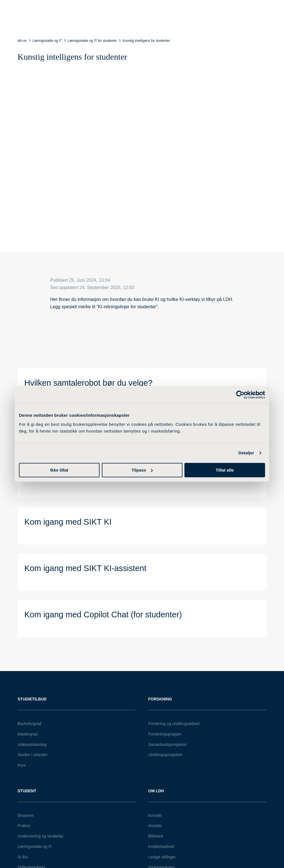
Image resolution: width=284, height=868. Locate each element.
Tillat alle (225, 470)
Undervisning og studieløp (40, 836)
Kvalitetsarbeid (161, 847)
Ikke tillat (59, 470)
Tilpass (142, 470)
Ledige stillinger (162, 857)
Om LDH (156, 791)
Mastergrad (28, 734)
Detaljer (246, 453)
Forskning (160, 699)
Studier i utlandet (32, 755)
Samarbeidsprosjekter (167, 745)
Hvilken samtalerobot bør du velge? (88, 383)
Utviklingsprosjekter (165, 755)
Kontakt (155, 815)
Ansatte (155, 826)
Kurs (22, 765)
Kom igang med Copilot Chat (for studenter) (103, 615)
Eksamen (26, 815)
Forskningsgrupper (165, 734)
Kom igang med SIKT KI (68, 522)
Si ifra (23, 857)
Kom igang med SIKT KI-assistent (85, 568)
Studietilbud (32, 699)
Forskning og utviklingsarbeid (174, 724)
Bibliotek (156, 836)
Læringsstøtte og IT (35, 847)
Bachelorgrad (29, 724)
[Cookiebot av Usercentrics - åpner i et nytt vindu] (240, 395)
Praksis (24, 826)
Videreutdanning (32, 745)
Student (27, 791)
